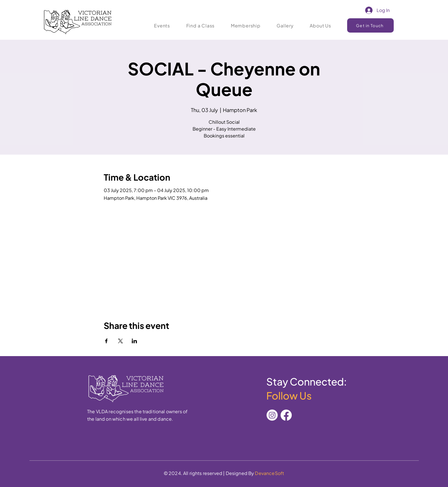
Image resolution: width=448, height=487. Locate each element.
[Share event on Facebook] (106, 341)
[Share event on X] (120, 341)
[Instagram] (272, 415)
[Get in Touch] (370, 25)
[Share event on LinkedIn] (134, 341)
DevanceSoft (269, 473)
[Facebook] (286, 415)
